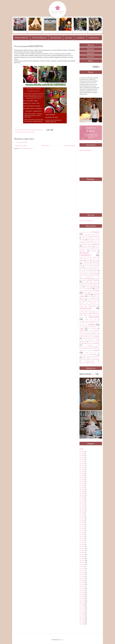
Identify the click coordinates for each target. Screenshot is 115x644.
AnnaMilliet (90, 240)
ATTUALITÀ (95, 241)
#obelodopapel (88, 234)
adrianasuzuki (96, 236)
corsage (81, 272)
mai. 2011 (82, 584)
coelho (82, 269)
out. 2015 (82, 491)
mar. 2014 (82, 519)
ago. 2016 (82, 477)
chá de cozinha (88, 267)
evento (89, 288)
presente (82, 343)
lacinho (92, 305)
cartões (88, 260)
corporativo (94, 38)
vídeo (87, 356)
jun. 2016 (82, 479)
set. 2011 (82, 576)
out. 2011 (82, 574)
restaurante (90, 345)
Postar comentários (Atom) (26, 148)
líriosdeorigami (83, 312)
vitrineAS (85, 358)
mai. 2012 (82, 560)
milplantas (90, 321)
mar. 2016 (82, 483)
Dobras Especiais (22, 38)
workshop (33, 132)
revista (93, 347)
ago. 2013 (82, 531)
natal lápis (82, 327)
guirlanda (82, 300)
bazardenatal (85, 246)
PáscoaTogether (86, 339)
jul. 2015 (82, 497)
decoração (95, 274)
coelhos (88, 269)
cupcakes (82, 274)
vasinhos (94, 355)
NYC (89, 329)
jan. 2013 (82, 545)
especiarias (82, 289)
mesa (95, 319)
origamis (91, 330)
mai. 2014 (82, 517)
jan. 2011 (82, 592)
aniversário (82, 239)
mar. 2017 (82, 465)
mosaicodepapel (88, 323)
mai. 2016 (82, 481)
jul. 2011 (82, 580)
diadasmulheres (89, 277)
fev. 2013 (82, 543)
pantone (96, 333)
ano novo (96, 240)
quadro (97, 343)
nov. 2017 (82, 457)
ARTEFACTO (87, 241)
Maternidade (56, 38)
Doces (85, 282)
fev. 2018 (82, 453)
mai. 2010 (82, 608)
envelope (95, 287)
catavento (95, 264)
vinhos (92, 356)
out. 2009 (82, 622)
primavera (90, 343)
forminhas (90, 296)
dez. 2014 (82, 507)
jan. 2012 (82, 568)
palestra (91, 333)
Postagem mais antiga (69, 146)
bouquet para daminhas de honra (88, 257)
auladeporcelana (93, 243)
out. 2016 (82, 473)
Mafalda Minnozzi (85, 313)
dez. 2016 (82, 469)
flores (88, 295)
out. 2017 (82, 459)
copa (82, 270)
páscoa (97, 337)
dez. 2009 (82, 618)
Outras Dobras (90, 332)
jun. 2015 (82, 499)
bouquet (94, 251)
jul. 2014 (82, 513)
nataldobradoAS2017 (93, 327)
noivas (82, 328)
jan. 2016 (82, 487)
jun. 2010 (82, 606)
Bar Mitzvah (89, 244)
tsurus (97, 350)
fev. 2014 (82, 521)
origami (82, 330)
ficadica (86, 293)
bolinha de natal (88, 248)
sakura (83, 348)
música (86, 325)
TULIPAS (87, 353)
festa (97, 290)
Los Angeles (90, 312)
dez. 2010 (82, 594)
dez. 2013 (82, 525)
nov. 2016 (82, 471)
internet (96, 300)
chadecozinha (96, 267)
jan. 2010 (82, 616)
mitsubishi (96, 321)
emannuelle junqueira (85, 284)
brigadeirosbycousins (84, 259)
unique (95, 353)
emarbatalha (95, 284)
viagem (81, 356)
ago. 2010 (82, 602)
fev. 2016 (82, 485)
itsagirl (86, 301)
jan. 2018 (82, 455)
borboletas (82, 251)
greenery (96, 298)
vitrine (97, 356)
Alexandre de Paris (93, 238)
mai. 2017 (82, 463)
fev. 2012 (82, 566)
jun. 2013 (82, 535)
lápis (97, 305)
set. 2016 (82, 475)
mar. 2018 (82, 451)
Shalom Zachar (95, 349)
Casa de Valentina (85, 262)
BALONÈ (82, 244)
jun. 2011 (82, 582)
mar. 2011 (82, 588)
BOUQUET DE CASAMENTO (89, 254)
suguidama (82, 351)
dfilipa (81, 275)
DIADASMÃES (96, 275)
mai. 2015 (82, 501)
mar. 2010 (82, 612)
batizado (69, 38)
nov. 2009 (82, 620)
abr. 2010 (82, 610)
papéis (88, 335)
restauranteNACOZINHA (85, 347)
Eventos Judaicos (39, 38)
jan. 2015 (82, 505)
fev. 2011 (82, 590)
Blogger (61, 640)
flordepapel (82, 295)
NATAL (28, 132)
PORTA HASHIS (93, 342)
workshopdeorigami (89, 361)
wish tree (91, 360)
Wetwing (85, 360)
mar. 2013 (82, 541)
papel (93, 335)
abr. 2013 (82, 539)
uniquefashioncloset (84, 355)
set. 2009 (82, 624)
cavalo (81, 266)
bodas (91, 246)
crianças (95, 272)
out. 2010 (82, 598)
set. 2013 (82, 529)
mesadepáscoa (83, 321)
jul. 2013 (82, 533)
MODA (81, 323)
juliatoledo (82, 303)
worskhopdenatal (83, 363)
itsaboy (81, 301)
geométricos (84, 298)
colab (93, 269)
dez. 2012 (82, 547)
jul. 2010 (82, 604)
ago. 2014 (82, 511)
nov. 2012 (82, 549)
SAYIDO (88, 349)
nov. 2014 (82, 509)
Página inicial (45, 146)
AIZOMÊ (84, 238)
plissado (81, 340)
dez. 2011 (82, 570)
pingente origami (94, 339)
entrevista (87, 287)
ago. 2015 (82, 495)
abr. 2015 (82, 503)
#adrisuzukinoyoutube (84, 232)
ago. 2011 (82, 578)
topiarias (89, 351)
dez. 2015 (82, 489)
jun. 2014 (82, 515)
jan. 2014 (82, 523)
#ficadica (96, 232)
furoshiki (97, 296)
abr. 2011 (82, 586)
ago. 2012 (82, 555)
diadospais (97, 279)
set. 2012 (82, 553)
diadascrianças (87, 275)
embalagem (82, 285)
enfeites (89, 285)
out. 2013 (82, 527)
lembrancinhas (86, 308)
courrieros (88, 272)
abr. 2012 (82, 562)
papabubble (82, 335)
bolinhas (96, 248)
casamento (80, 38)
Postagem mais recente (21, 146)
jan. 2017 (82, 467)
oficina (95, 328)
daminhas (88, 274)
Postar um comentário (22, 142)
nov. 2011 (82, 572)
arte (80, 241)
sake (98, 347)
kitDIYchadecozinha (84, 305)
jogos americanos (94, 301)
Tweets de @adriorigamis (86, 221)
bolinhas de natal (84, 249)
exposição (89, 291)
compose (97, 269)
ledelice (81, 306)
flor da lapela (94, 293)
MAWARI (87, 320)
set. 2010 (82, 600)
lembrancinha (92, 306)
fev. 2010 (82, 614)
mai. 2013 (82, 537)
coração (87, 270)
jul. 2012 (82, 556)
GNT (90, 298)
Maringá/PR (90, 315)
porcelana (90, 340)
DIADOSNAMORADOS (86, 279)
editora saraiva (93, 282)
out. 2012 (82, 551)
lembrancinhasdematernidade (86, 310)
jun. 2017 (82, 461)
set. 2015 (82, 493)
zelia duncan (91, 363)
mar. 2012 (82, 564)
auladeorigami (83, 243)
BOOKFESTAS (94, 249)
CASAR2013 (86, 264)
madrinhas (97, 312)
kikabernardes (93, 303)
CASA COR (95, 260)
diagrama (83, 280)
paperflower (90, 337)
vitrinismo (91, 358)
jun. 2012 (82, 558)
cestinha (92, 266)
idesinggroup (90, 300)
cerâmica (86, 266)
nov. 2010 (82, 596)
